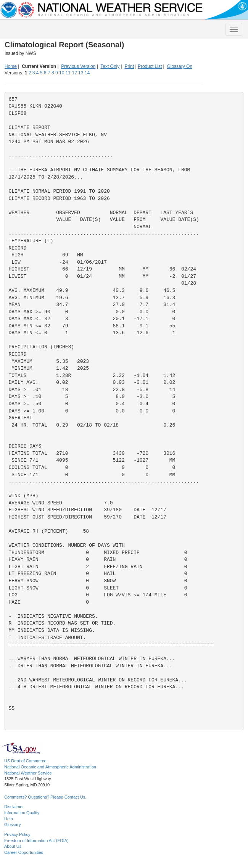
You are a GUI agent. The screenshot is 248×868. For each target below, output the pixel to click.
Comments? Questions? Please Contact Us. (45, 797)
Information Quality (22, 813)
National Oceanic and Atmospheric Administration (50, 767)
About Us (13, 846)
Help (9, 819)
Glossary (12, 825)
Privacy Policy (17, 834)
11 (68, 73)
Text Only (110, 66)
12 (74, 73)
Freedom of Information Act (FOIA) (36, 841)
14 (87, 73)
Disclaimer (14, 807)
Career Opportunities (24, 852)
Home (11, 66)
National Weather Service (28, 773)
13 (81, 73)
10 (62, 73)
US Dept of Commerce (25, 761)
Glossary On (180, 66)
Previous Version (78, 66)
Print (129, 66)
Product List (150, 66)
